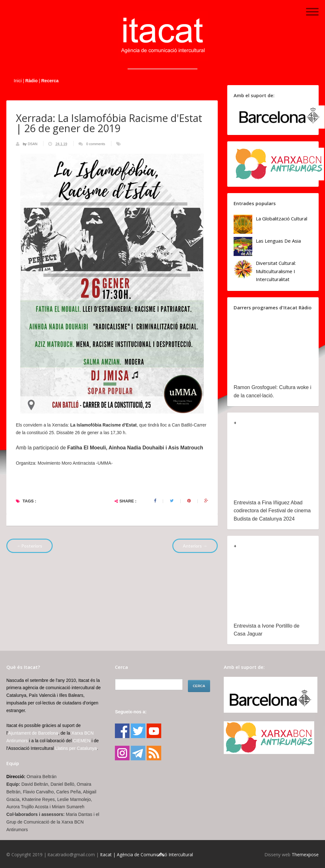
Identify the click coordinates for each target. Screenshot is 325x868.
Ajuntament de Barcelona (33, 733)
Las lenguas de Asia (278, 241)
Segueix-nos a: (131, 712)
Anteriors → (195, 546)
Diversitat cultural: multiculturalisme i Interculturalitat (276, 271)
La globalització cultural (282, 219)
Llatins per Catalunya (76, 748)
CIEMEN (82, 741)
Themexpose (305, 855)
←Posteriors (30, 546)
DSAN (33, 144)
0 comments (96, 144)
